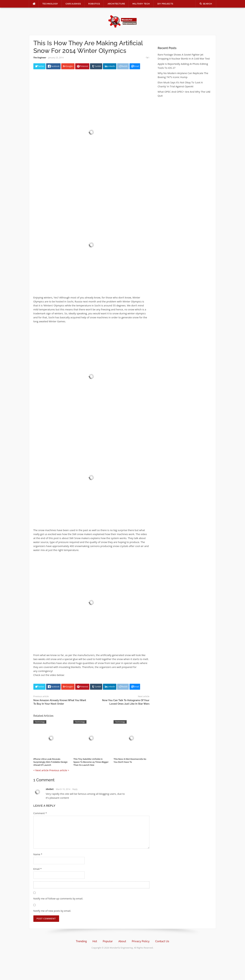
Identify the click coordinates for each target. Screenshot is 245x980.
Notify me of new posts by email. (52, 911)
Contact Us (162, 941)
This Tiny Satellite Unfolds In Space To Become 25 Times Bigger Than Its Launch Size (91, 762)
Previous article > (59, 770)
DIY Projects (165, 4)
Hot (95, 941)
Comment (40, 813)
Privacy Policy (141, 941)
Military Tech (141, 4)
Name (38, 854)
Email (38, 869)
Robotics (94, 4)
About (122, 941)
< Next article (41, 770)
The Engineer (40, 58)
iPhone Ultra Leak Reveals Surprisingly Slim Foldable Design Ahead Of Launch (50, 762)
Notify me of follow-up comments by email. (58, 898)
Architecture (116, 4)
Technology (50, 4)
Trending (81, 941)
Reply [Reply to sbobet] (75, 789)
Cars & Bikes (73, 4)
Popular (108, 941)
